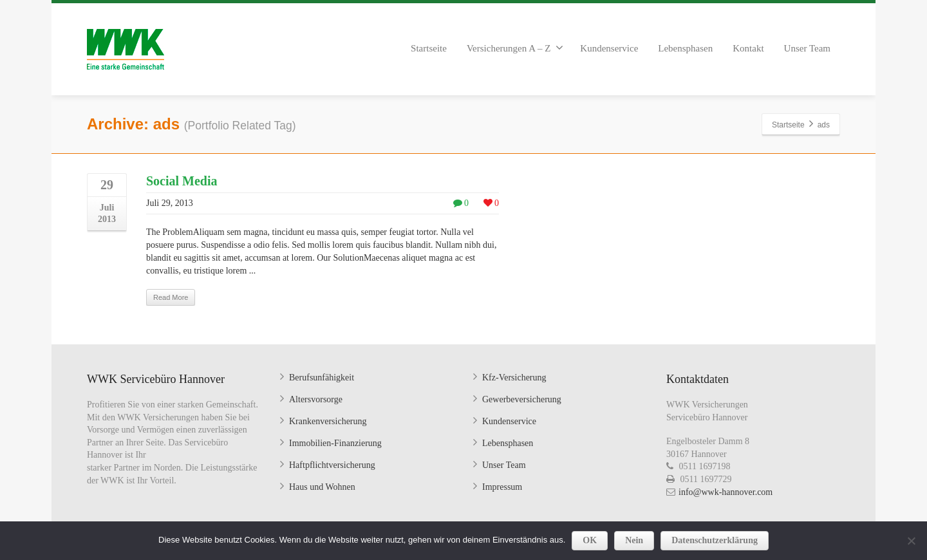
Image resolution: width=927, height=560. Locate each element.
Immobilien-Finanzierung (335, 443)
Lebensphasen (685, 48)
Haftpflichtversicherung (332, 465)
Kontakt (748, 48)
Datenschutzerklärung (715, 540)
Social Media (182, 181)
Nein (634, 540)
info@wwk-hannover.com (726, 492)
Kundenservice (609, 48)
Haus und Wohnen (322, 487)
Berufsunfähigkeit (322, 378)
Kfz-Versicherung (514, 378)
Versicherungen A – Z (515, 48)
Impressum (502, 487)
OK (590, 540)
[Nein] (911, 541)
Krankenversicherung (328, 421)
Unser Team (807, 48)
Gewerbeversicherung (522, 399)
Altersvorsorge (316, 399)
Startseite (429, 48)
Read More (171, 297)
